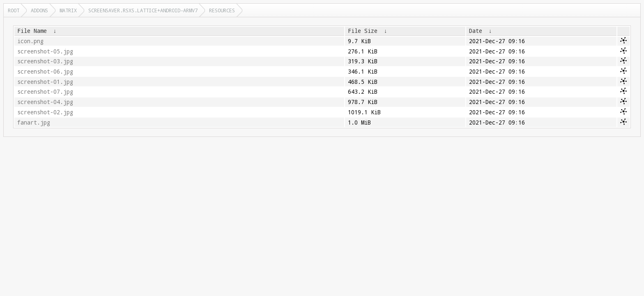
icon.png (30, 41)
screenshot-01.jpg (45, 82)
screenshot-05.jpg (45, 51)
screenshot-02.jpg (45, 112)
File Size (363, 31)
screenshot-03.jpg (45, 61)
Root (14, 10)
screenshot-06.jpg (45, 72)
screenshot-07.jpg (45, 92)
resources (222, 10)
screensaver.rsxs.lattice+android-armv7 (143, 10)
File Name (32, 31)
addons (39, 10)
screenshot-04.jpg (45, 102)
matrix (68, 10)
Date (476, 31)
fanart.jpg (34, 123)
